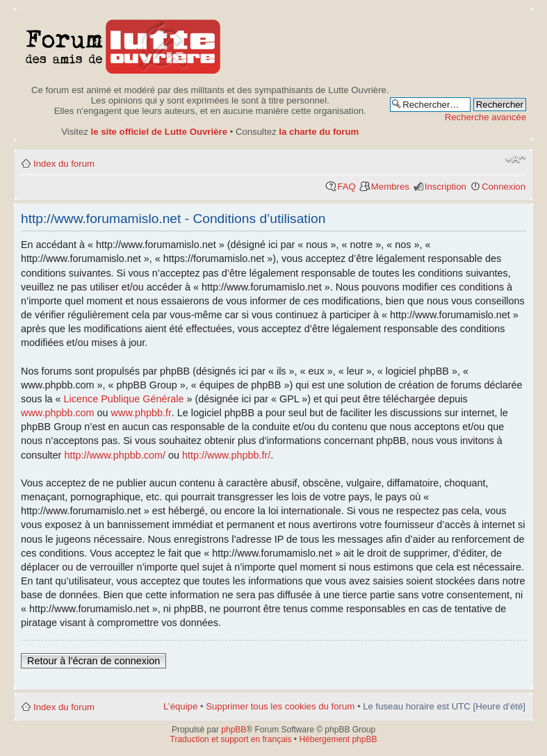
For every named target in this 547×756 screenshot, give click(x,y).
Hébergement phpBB (338, 739)
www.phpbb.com (58, 413)
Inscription (446, 187)
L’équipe (180, 706)
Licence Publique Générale (124, 399)
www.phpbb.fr (141, 413)
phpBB (234, 730)
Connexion (504, 187)
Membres (390, 187)
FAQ (346, 187)
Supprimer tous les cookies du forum (280, 706)
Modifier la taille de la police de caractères (515, 159)
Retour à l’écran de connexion (93, 661)
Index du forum (64, 164)
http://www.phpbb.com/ (115, 455)
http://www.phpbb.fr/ (226, 455)
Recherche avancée (485, 117)
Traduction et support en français (231, 739)
